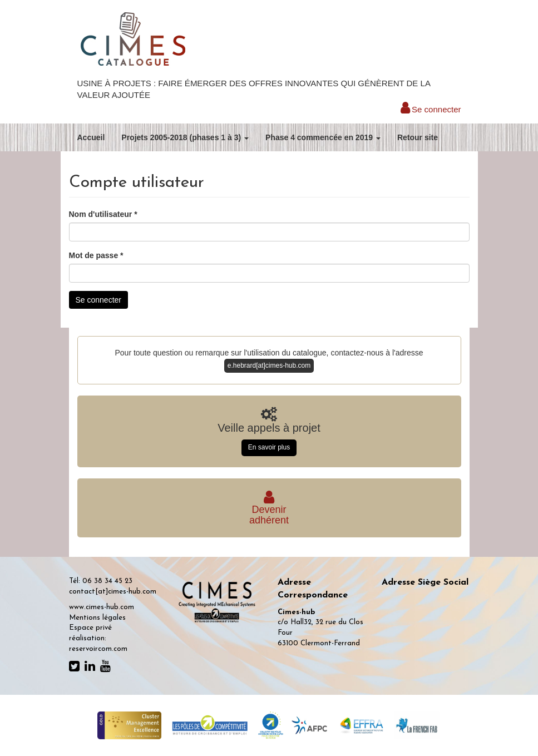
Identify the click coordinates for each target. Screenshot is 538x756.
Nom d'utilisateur (103, 214)
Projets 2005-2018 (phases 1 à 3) (185, 137)
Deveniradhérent (269, 510)
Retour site (418, 137)
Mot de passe (96, 255)
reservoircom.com (98, 649)
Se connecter (431, 109)
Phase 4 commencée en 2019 (323, 137)
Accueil (91, 137)
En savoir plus (269, 447)
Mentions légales (97, 618)
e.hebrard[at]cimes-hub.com (269, 365)
